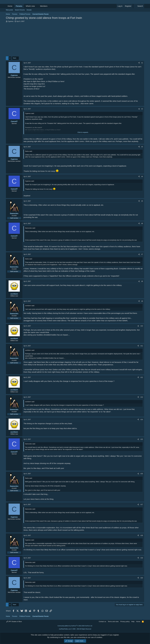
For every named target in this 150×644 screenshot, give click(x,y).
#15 (142, 439)
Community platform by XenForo (75, 626)
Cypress (11, 21)
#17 (142, 504)
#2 (142, 109)
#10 (142, 326)
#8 (142, 281)
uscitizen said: (30, 306)
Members (44, 6)
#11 (142, 346)
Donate (29, 10)
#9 (142, 301)
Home (10, 6)
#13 (142, 397)
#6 (142, 224)
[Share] (139, 63)
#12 (142, 377)
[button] (37, 6)
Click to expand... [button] (83, 132)
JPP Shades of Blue (14, 622)
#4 (142, 177)
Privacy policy (125, 622)
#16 (142, 474)
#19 (142, 558)
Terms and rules (113, 622)
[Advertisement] (75, 40)
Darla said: (29, 151)
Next (15, 58)
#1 (142, 63)
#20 (142, 578)
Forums (19, 6)
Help (133, 622)
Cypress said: (30, 113)
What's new (30, 6)
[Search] (139, 6)
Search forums (20, 10)
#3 (142, 147)
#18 (142, 535)
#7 (142, 254)
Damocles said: (30, 228)
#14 (142, 420)
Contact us (102, 622)
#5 (142, 201)
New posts (9, 10)
